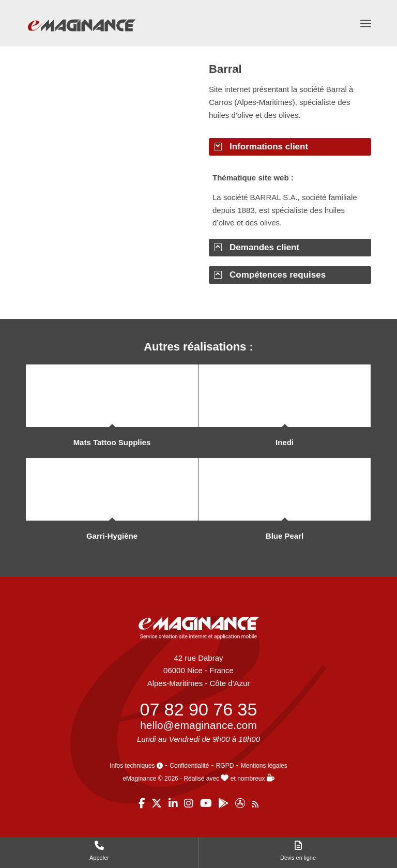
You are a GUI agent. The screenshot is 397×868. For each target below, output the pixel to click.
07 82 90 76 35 (199, 709)
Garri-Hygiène (112, 536)
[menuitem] (366, 23)
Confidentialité (189, 766)
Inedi (285, 442)
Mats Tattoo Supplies (112, 442)
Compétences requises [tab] (270, 275)
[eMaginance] (81, 37)
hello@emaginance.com (198, 725)
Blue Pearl (285, 536)
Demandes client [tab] (257, 247)
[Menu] (366, 23)
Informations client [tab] (261, 147)
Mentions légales (264, 766)
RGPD (225, 766)
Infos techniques (136, 766)
